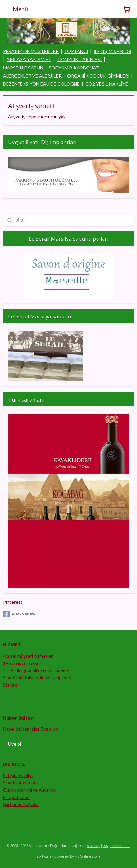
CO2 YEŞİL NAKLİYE (107, 84)
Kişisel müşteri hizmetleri (28, 656)
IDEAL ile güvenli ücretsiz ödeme (36, 670)
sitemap (94, 845)
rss (105, 845)
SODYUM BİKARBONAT (74, 68)
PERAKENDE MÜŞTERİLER (31, 51)
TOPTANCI (76, 51)
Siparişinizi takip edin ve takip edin (37, 678)
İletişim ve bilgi (18, 775)
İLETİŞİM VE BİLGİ (113, 51)
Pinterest (13, 602)
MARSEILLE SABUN (23, 68)
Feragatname (16, 797)
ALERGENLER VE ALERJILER (32, 76)
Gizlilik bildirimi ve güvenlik (29, 790)
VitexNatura (19, 614)
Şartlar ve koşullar (21, 804)
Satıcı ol (11, 685)
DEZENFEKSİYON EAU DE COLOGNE (41, 84)
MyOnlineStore (88, 856)
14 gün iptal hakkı (21, 663)
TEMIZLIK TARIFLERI (79, 59)
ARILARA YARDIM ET (29, 59)
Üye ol (14, 744)
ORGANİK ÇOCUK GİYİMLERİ (98, 76)
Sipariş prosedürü (21, 782)
